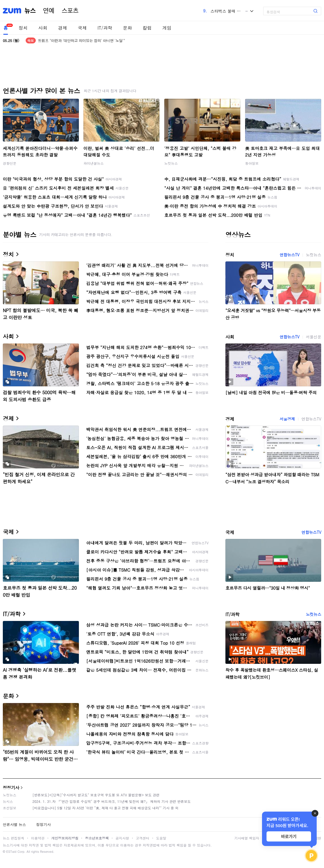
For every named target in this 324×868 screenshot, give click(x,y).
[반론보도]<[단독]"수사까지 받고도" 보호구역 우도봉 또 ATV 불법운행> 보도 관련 (96, 795)
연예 (49, 11)
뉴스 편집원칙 (14, 838)
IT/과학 (105, 28)
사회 (43, 28)
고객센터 (143, 838)
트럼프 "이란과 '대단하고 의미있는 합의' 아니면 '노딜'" (82, 40)
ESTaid (11, 852)
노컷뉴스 (171, 163)
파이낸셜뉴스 (94, 163)
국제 (82, 28)
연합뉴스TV (289, 255)
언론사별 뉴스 (14, 824)
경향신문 (10, 163)
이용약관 (38, 838)
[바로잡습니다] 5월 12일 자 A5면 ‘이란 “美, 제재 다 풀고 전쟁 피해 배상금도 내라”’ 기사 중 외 (106, 808)
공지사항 (122, 838)
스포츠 (70, 11)
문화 (127, 28)
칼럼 (147, 28)
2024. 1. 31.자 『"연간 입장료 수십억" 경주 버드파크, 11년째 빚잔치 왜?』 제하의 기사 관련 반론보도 (112, 801)
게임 (167, 28)
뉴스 (30, 11)
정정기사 (11, 787)
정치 (23, 28)
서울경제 (287, 419)
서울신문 (314, 337)
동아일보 (252, 163)
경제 (63, 28)
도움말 (161, 838)
